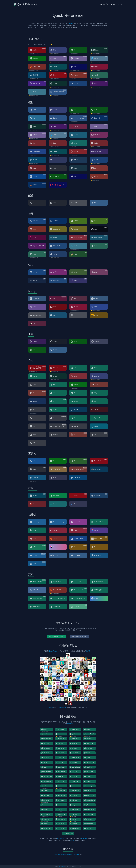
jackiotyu (76, 855)
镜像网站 (70, 724)
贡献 (48, 44)
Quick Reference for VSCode (63, 855)
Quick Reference (54, 651)
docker (73, 840)
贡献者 (88, 651)
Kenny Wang (62, 866)
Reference (71, 24)
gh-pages (84, 839)
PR (91, 25)
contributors (62, 708)
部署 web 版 (61, 839)
